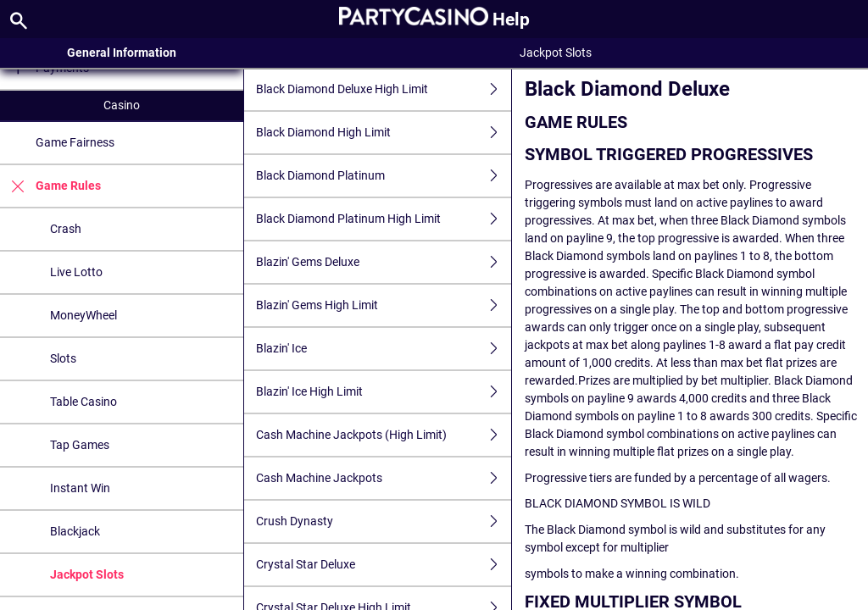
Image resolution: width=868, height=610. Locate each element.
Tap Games (80, 445)
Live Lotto (76, 272)
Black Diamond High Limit (384, 133)
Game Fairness (75, 142)
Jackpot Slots (87, 574)
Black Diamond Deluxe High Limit (384, 89)
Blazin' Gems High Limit (384, 305)
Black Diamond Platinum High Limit (384, 219)
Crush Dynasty (384, 521)
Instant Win (80, 488)
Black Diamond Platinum (384, 176)
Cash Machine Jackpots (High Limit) (384, 435)
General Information (122, 53)
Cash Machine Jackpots (384, 478)
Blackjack (75, 531)
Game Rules (50, 186)
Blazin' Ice (384, 349)
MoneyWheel (83, 315)
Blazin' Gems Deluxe (384, 262)
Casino (122, 105)
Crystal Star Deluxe (384, 565)
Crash (66, 229)
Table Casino (83, 402)
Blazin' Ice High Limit (384, 392)
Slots (63, 358)
